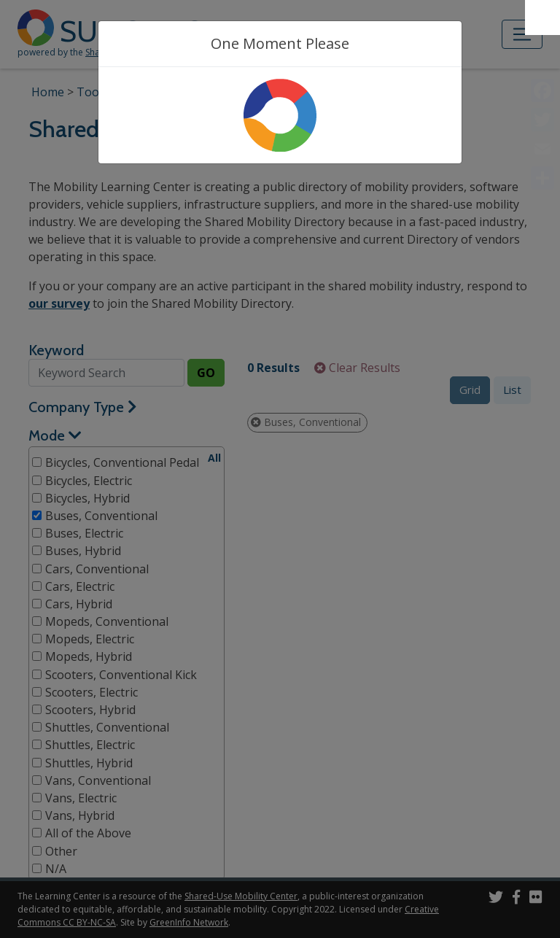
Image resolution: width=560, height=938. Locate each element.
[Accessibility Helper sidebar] (542, 18)
